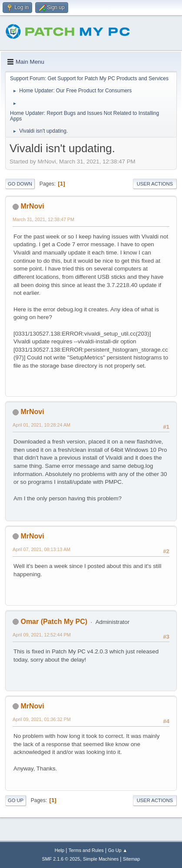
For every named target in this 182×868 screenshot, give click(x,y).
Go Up (16, 800)
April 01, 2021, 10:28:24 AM (41, 425)
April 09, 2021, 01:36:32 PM (42, 719)
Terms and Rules (86, 850)
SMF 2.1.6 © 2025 (61, 859)
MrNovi (32, 206)
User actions (155, 184)
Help (60, 850)
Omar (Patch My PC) (54, 622)
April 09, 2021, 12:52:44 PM (42, 635)
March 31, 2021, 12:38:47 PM (43, 219)
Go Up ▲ (117, 850)
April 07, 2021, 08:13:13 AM (41, 549)
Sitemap (132, 859)
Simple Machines (101, 859)
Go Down (20, 184)
